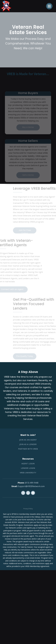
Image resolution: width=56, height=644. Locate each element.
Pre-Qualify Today (29, 356)
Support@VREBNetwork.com (31, 486)
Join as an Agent (28, 440)
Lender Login (28, 468)
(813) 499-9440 (32, 483)
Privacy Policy (28, 509)
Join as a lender (28, 444)
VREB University (28, 473)
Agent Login (28, 464)
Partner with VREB (28, 449)
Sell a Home (28, 179)
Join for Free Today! (29, 231)
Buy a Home (28, 131)
